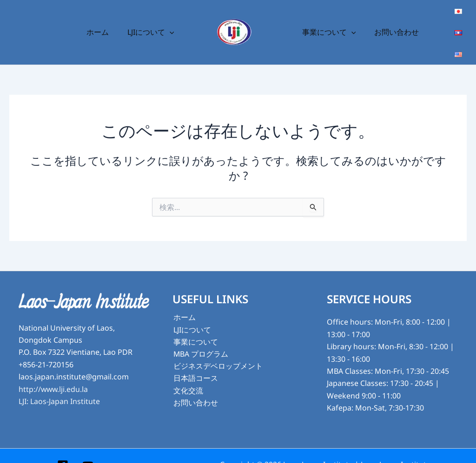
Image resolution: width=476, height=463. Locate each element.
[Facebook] (63, 447)
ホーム (103, 23)
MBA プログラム (200, 336)
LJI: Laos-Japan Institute (59, 383)
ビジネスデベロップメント (217, 348)
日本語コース (195, 361)
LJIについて (152, 23)
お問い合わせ (391, 23)
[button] (171, 23)
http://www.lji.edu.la (54, 371)
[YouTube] (88, 447)
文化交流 (187, 373)
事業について (327, 23)
